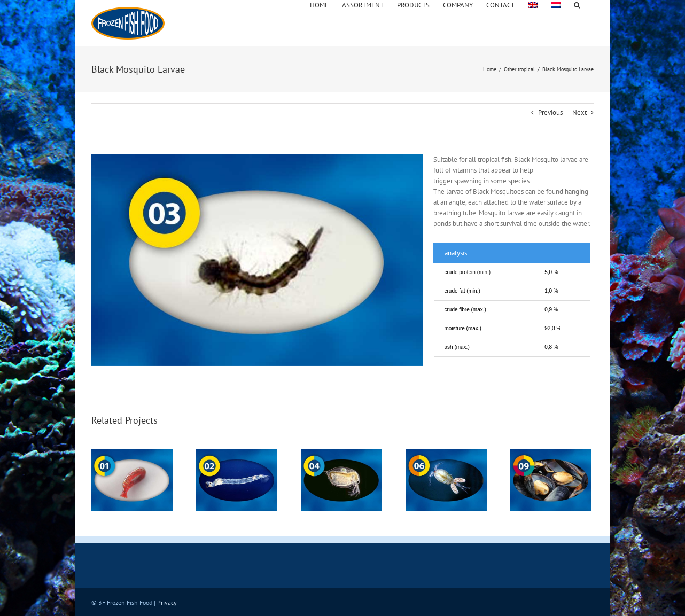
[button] (577, 4)
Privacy (167, 602)
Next (579, 112)
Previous (550, 112)
